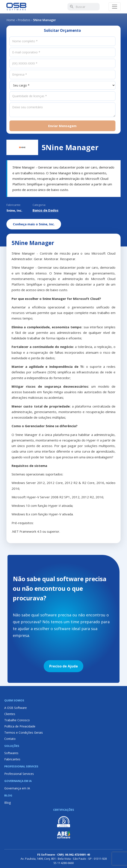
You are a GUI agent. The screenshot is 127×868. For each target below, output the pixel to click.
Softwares (11, 753)
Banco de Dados (46, 210)
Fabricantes (12, 759)
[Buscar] (72, 7)
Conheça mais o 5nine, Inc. (34, 224)
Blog (7, 803)
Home (11, 20)
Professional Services (19, 774)
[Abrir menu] (115, 7)
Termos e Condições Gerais (24, 732)
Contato (10, 739)
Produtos (24, 20)
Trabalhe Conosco (17, 720)
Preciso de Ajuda (63, 666)
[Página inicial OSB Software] (16, 7)
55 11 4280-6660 (64, 863)
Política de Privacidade (20, 726)
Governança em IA (17, 788)
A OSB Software (16, 708)
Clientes (10, 714)
